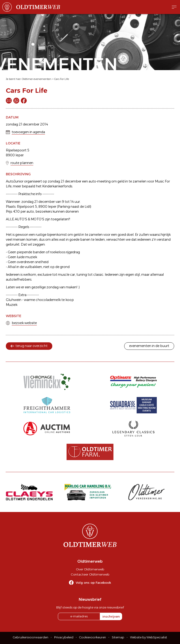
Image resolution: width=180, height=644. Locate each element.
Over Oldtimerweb (90, 569)
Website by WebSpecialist (149, 637)
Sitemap (118, 637)
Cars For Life (62, 79)
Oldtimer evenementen (37, 79)
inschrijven (111, 616)
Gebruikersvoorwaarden (31, 637)
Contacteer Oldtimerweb (90, 574)
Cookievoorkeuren (93, 637)
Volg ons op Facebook (93, 583)
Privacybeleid (64, 637)
